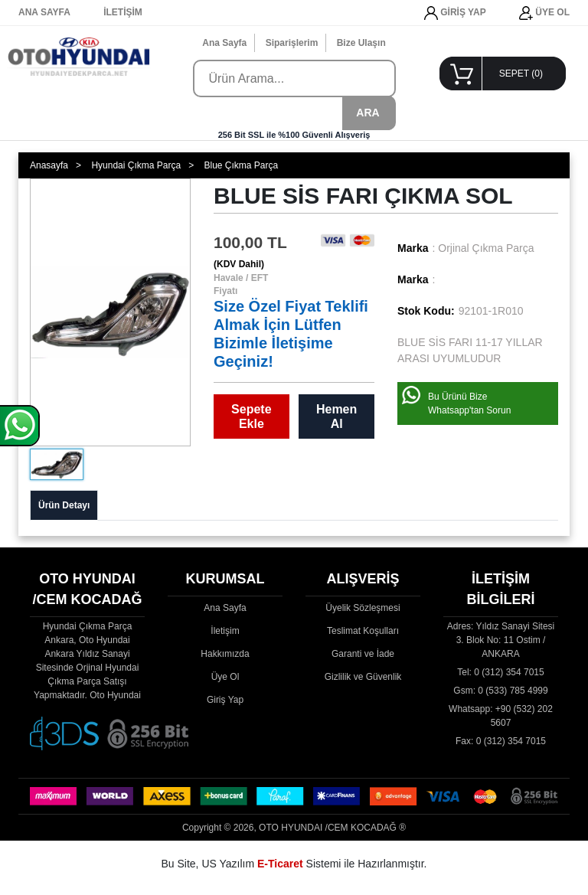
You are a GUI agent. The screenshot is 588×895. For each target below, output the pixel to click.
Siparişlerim (292, 43)
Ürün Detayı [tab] (64, 505)
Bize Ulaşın (361, 43)
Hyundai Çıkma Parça (136, 165)
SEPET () (521, 73)
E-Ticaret (280, 864)
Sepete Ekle (251, 416)
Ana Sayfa (224, 43)
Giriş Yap (225, 700)
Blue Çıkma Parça (241, 165)
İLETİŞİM (123, 12)
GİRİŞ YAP (455, 13)
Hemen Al (336, 416)
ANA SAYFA (44, 12)
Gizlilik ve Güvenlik (363, 677)
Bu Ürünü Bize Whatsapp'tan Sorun (469, 403)
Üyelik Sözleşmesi (363, 608)
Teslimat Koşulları (363, 631)
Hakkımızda (225, 654)
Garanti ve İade (363, 654)
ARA (367, 113)
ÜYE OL (544, 13)
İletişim (225, 631)
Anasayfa (49, 165)
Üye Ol (225, 677)
